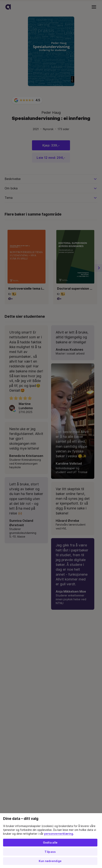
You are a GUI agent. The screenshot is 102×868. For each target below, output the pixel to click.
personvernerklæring (59, 834)
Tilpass (50, 852)
